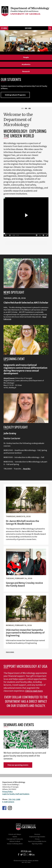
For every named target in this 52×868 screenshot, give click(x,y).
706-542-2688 (14, 799)
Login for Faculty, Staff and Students (16, 794)
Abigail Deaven (9, 378)
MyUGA (15, 837)
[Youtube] (30, 855)
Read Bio (27, 469)
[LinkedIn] (33, 855)
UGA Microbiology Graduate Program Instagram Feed (10, 808)
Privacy (37, 839)
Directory (37, 834)
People (26, 57)
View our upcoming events (18, 765)
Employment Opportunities (37, 837)
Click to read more (34, 691)
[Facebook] (19, 855)
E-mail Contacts (8, 802)
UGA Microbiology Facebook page (4, 808)
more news (10, 652)
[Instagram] (25, 855)
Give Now (28, 28)
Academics (26, 64)
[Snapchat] (27, 855)
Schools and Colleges (15, 834)
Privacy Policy (8, 792)
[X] (22, 855)
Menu (4, 28)
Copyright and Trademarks (15, 839)
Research (26, 71)
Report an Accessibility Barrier (37, 841)
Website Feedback (15, 841)
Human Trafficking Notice (15, 844)
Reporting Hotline (37, 844)
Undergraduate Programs (15, 95)
